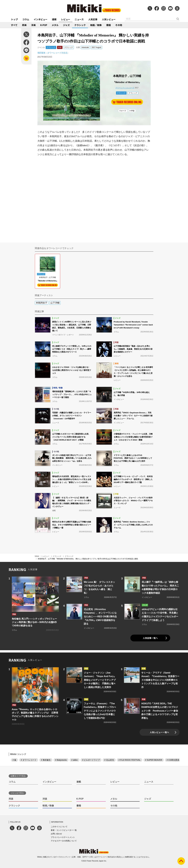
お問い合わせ (56, 834)
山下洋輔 (55, 303)
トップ (14, 19)
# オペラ (123, 111)
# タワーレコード (29, 760)
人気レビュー (109, 19)
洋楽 (33, 25)
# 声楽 (132, 111)
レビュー (66, 19)
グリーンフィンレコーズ (125, 88)
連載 (54, 19)
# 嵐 (15, 760)
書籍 (108, 25)
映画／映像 (96, 25)
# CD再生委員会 (174, 760)
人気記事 (93, 19)
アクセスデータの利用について (64, 841)
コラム (26, 19)
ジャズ (66, 25)
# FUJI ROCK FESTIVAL (130, 760)
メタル (55, 25)
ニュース (79, 19)
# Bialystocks (61, 760)
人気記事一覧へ (150, 638)
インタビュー (41, 19)
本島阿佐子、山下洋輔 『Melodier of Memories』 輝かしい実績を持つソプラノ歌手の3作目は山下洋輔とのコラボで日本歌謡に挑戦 (88, 559)
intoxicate (85, 47)
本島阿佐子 (42, 303)
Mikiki (37, 556)
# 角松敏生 (46, 760)
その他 (119, 25)
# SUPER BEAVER (154, 760)
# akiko (74, 760)
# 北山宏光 (109, 760)
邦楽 (24, 25)
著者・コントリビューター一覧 (64, 830)
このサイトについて (59, 827)
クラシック (80, 25)
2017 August (96, 47)
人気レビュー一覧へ (159, 732)
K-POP (44, 25)
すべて (14, 25)
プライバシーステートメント (63, 837)
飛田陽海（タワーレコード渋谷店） (53, 53)
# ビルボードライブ (91, 760)
